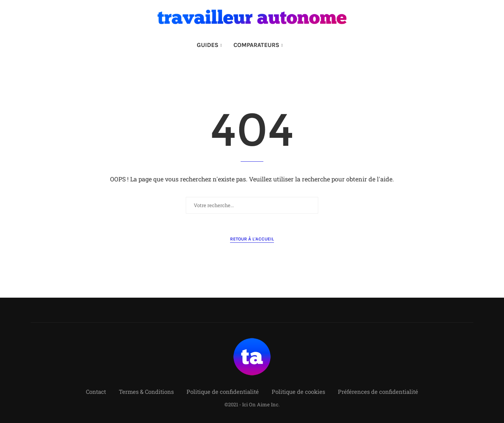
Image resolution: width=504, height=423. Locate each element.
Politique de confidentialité (223, 392)
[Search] (303, 45)
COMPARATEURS (256, 45)
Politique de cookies (298, 392)
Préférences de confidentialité (378, 392)
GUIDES (208, 45)
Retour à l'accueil (252, 239)
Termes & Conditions (146, 392)
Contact (96, 392)
